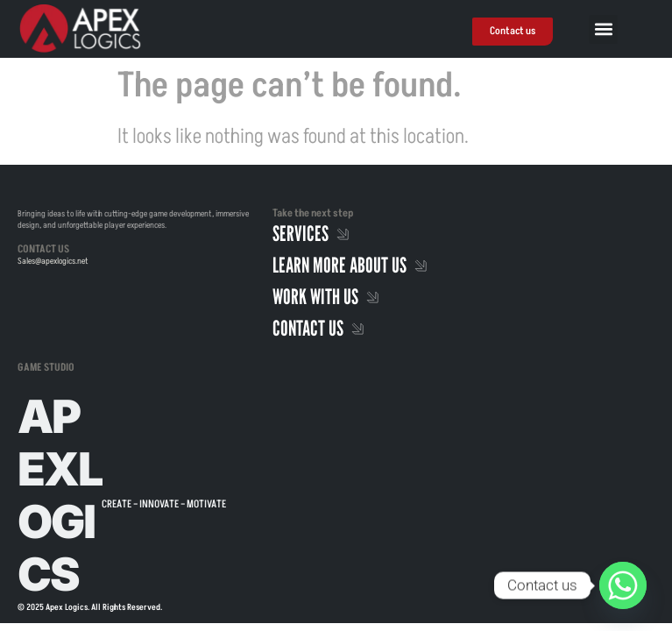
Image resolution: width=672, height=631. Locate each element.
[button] (603, 29)
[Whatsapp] (623, 585)
